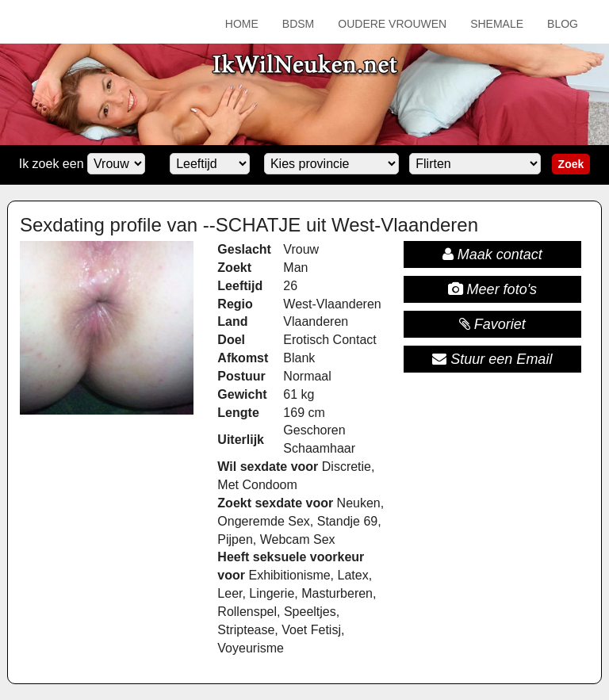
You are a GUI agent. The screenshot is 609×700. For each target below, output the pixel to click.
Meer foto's (492, 289)
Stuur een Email (492, 359)
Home (242, 24)
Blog (563, 24)
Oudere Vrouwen (392, 24)
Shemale (497, 24)
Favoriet (492, 324)
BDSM (298, 24)
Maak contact (492, 254)
